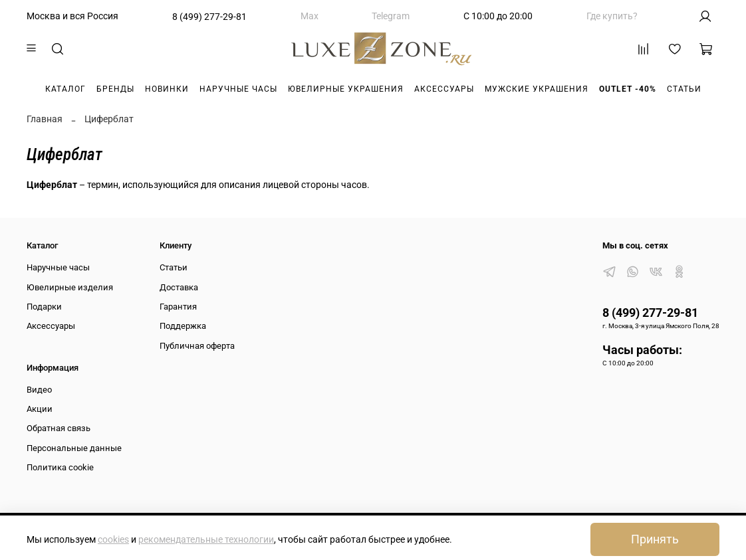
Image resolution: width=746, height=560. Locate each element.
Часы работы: (642, 350)
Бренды (115, 89)
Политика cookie (60, 467)
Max (310, 16)
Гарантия (178, 307)
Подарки (44, 307)
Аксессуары (444, 89)
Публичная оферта (197, 346)
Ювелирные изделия (70, 287)
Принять (655, 539)
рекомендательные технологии (206, 539)
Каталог (65, 89)
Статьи (684, 89)
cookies (113, 539)
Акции (40, 409)
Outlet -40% (628, 89)
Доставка (179, 287)
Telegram (391, 16)
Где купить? (612, 16)
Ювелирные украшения (346, 89)
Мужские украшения (537, 89)
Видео (39, 390)
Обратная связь (59, 428)
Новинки (167, 89)
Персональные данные (74, 448)
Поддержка (183, 326)
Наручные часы (238, 89)
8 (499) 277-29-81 (209, 17)
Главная (45, 119)
